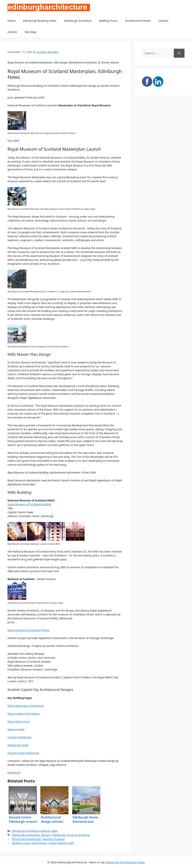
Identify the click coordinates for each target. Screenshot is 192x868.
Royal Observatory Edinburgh (26, 706)
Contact (163, 21)
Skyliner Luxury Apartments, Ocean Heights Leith (43, 843)
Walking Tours (108, 21)
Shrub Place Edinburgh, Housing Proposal (38, 839)
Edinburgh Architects (78, 21)
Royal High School (19, 721)
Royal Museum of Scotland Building (29, 504)
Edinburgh (14, 773)
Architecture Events (138, 21)
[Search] (179, 53)
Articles (12, 32)
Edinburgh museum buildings (71, 835)
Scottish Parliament (19, 737)
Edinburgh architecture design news (35, 831)
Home (12, 21)
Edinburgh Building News (40, 21)
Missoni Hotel (16, 729)
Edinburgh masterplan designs (31, 835)
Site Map (30, 32)
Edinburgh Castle (18, 745)
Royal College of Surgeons (24, 714)
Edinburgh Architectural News (125, 862)
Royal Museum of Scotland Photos (28, 630)
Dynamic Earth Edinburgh (23, 753)
